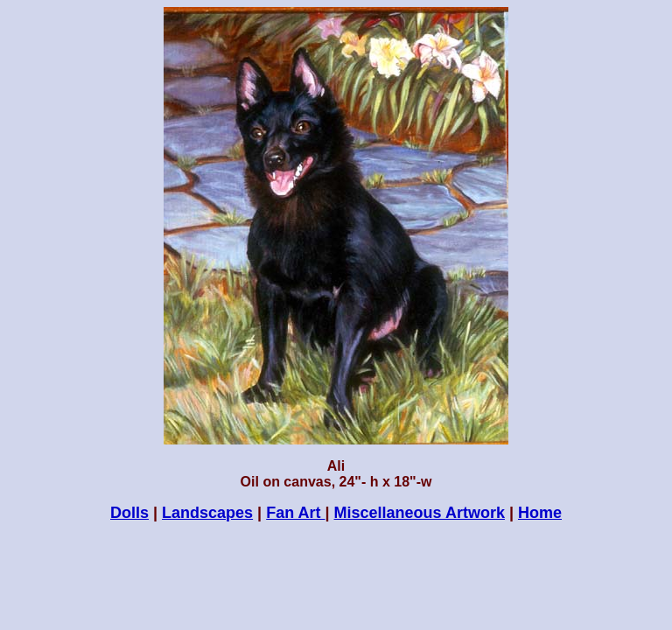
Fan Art (295, 513)
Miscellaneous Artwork (420, 513)
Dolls (129, 513)
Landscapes (207, 513)
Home (540, 513)
